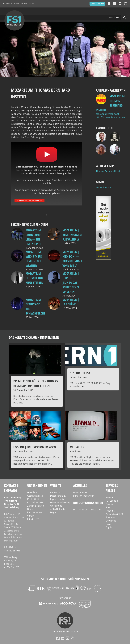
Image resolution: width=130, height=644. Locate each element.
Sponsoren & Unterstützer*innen (65, 579)
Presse (109, 497)
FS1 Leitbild (33, 499)
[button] (112, 17)
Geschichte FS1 (35, 496)
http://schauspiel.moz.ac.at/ (110, 117)
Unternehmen (37, 485)
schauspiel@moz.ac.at (107, 114)
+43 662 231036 (20, 3)
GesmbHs (32, 492)
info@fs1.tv (8, 3)
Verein (31, 516)
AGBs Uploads (58, 509)
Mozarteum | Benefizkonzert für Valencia (72, 235)
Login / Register (97, 4)
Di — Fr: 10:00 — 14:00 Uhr (87, 510)
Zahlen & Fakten (36, 506)
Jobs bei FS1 (33, 519)
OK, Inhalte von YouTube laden (29, 200)
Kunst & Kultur (104, 187)
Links (108, 524)
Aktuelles (80, 485)
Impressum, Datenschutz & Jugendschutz (58, 496)
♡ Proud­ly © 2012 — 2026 (65, 632)
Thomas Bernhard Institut (109, 171)
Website (56, 485)
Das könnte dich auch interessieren (34, 337)
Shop (108, 507)
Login (53, 512)
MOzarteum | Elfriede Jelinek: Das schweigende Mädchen (71, 283)
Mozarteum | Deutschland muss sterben (34, 278)
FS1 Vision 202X (35, 502)
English (31, 3)
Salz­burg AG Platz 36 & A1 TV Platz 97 (11, 564)
